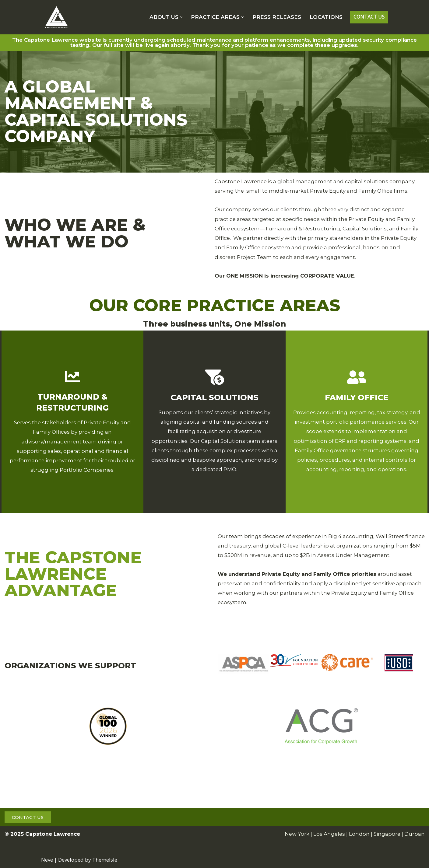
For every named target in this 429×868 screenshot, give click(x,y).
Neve (47, 860)
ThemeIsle (105, 860)
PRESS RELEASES (277, 17)
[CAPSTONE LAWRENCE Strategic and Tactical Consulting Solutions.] (56, 17)
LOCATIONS (326, 17)
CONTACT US (369, 17)
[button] (181, 17)
